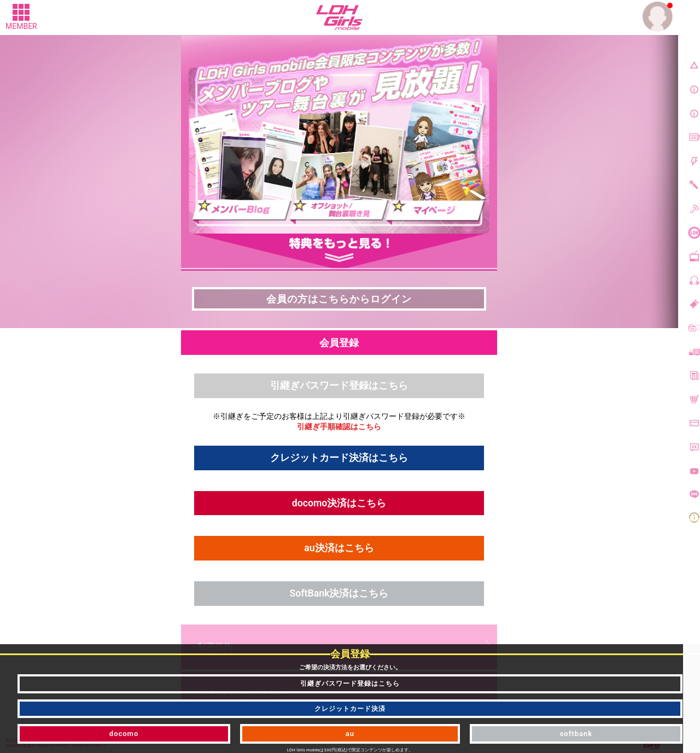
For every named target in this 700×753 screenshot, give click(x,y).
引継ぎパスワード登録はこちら (339, 386)
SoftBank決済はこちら (339, 595)
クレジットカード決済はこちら (339, 458)
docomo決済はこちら (339, 504)
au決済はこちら (339, 549)
